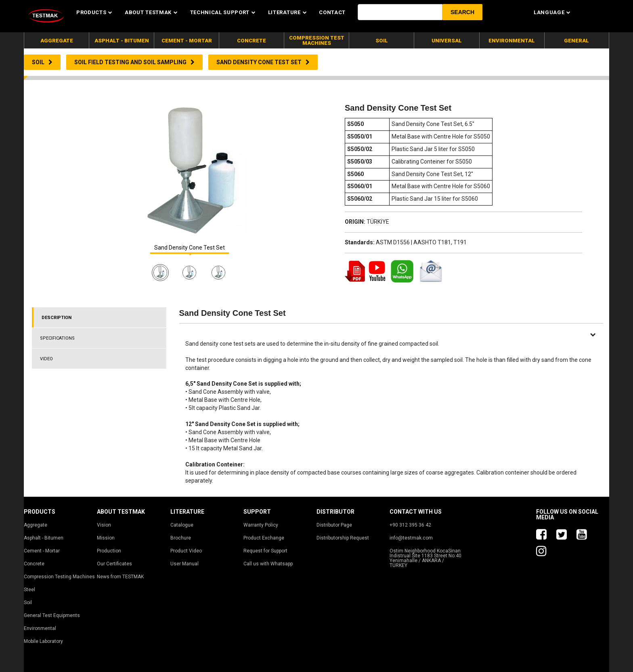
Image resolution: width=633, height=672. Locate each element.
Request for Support (265, 551)
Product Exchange (264, 538)
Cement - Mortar (42, 551)
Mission (106, 538)
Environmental (40, 628)
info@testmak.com (411, 538)
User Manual (184, 564)
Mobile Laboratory (43, 641)
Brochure (181, 538)
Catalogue (182, 525)
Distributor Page (334, 525)
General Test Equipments (52, 615)
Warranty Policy (261, 525)
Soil (28, 603)
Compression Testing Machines (59, 577)
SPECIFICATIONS (57, 338)
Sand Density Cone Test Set (190, 248)
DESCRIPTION (57, 318)
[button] (462, 12)
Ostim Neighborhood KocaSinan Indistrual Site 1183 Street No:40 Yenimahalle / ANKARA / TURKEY (425, 558)
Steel (29, 590)
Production (109, 551)
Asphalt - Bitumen (44, 538)
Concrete (34, 564)
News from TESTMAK (120, 577)
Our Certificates (114, 564)
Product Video (186, 551)
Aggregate (36, 525)
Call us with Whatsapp (268, 564)
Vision (104, 525)
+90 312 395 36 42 (410, 525)
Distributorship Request (343, 538)
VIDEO (46, 359)
